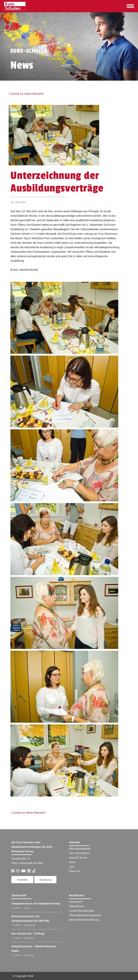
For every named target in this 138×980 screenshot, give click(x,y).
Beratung (45, 880)
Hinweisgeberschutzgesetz (85, 915)
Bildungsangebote (80, 849)
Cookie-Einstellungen (82, 911)
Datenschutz (76, 906)
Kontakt (22, 880)
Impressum (76, 902)
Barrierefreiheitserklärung (84, 920)
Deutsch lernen (78, 858)
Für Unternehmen (80, 853)
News (72, 862)
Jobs (72, 867)
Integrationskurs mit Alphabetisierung (36, 903)
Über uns (74, 871)
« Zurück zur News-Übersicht (26, 94)
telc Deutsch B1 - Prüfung (28, 933)
